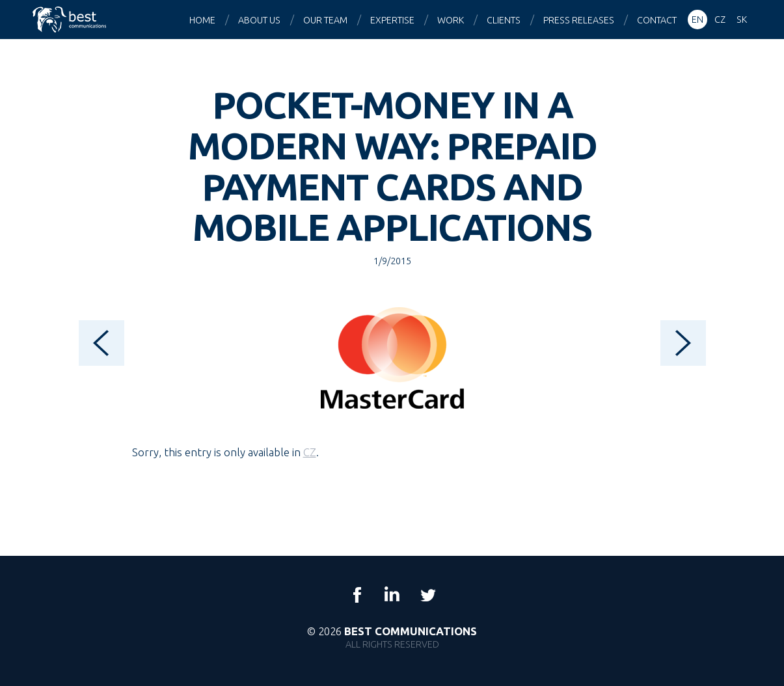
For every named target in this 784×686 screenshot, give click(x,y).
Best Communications (71, 20)
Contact (657, 20)
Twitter (427, 595)
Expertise (392, 20)
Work (451, 20)
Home (202, 20)
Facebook (357, 595)
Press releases (579, 20)
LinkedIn (392, 595)
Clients (504, 20)
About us (259, 20)
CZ (310, 452)
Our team (325, 20)
